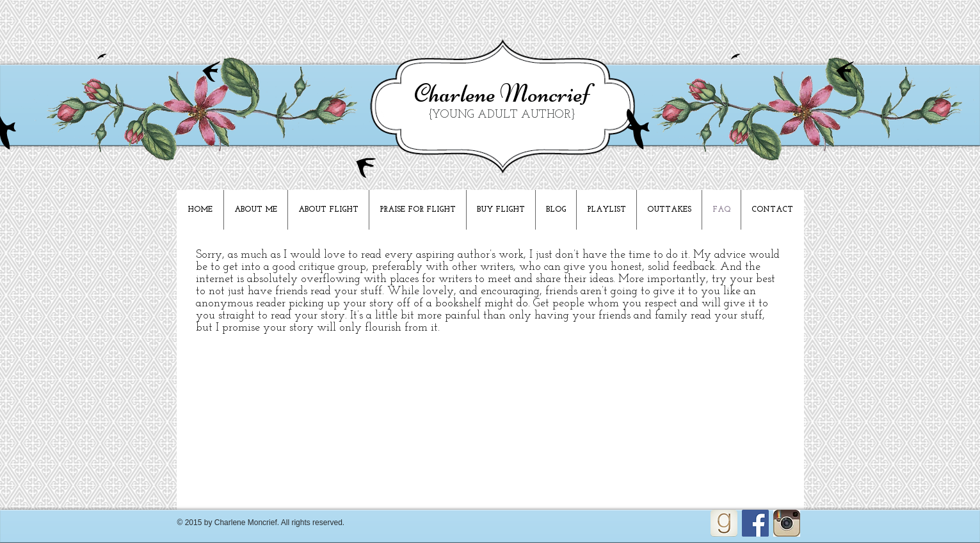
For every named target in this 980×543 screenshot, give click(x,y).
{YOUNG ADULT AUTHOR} (502, 115)
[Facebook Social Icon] (755, 523)
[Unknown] (787, 523)
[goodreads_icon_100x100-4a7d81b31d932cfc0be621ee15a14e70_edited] (724, 523)
